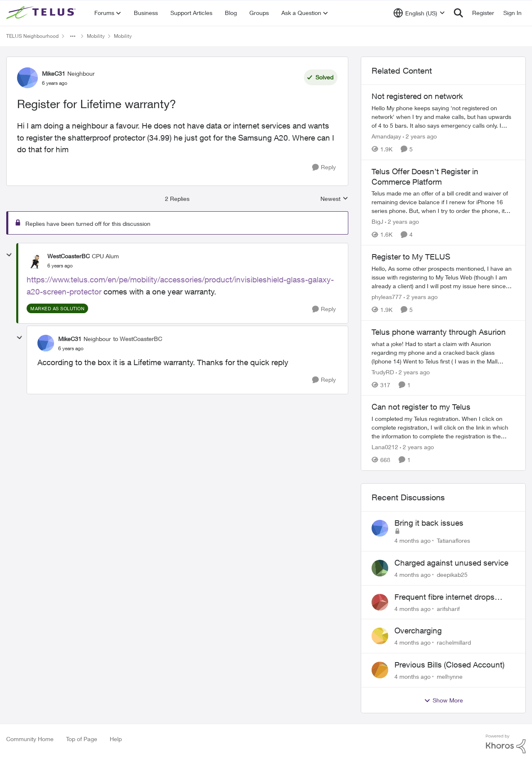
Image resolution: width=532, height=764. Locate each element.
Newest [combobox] (334, 199)
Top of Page (82, 739)
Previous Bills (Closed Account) (449, 665)
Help (116, 739)
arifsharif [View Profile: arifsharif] (448, 608)
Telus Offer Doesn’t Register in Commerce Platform (425, 177)
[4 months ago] (413, 540)
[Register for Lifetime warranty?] (60, 266)
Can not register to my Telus (421, 407)
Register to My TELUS (411, 257)
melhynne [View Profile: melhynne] (450, 676)
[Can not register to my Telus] (443, 427)
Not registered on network (417, 96)
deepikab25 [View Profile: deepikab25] (452, 575)
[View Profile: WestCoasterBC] (35, 261)
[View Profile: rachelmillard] (380, 636)
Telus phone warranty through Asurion (439, 332)
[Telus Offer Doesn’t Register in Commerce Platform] (443, 202)
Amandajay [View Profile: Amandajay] (386, 136)
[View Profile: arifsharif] (380, 602)
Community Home (30, 739)
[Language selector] (419, 13)
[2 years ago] (420, 136)
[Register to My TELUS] (443, 277)
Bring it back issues (429, 523)
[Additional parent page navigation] (73, 36)
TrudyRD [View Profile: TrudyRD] (383, 372)
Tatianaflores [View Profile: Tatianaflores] (453, 540)
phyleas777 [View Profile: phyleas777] (387, 297)
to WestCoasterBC (138, 339)
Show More (443, 700)
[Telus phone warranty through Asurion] (443, 352)
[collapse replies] (9, 255)
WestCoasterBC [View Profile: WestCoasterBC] (69, 256)
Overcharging (418, 630)
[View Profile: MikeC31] (27, 78)
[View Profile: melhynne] (380, 670)
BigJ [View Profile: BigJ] (377, 221)
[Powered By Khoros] (506, 744)
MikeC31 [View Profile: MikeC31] (54, 73)
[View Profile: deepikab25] (380, 568)
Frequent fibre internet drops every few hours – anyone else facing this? (448, 597)
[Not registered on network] (443, 117)
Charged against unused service (451, 563)
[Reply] (324, 167)
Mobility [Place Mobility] (96, 36)
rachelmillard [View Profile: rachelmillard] (454, 642)
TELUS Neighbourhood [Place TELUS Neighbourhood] (32, 36)
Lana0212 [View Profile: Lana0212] (385, 447)
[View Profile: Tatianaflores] (380, 528)
